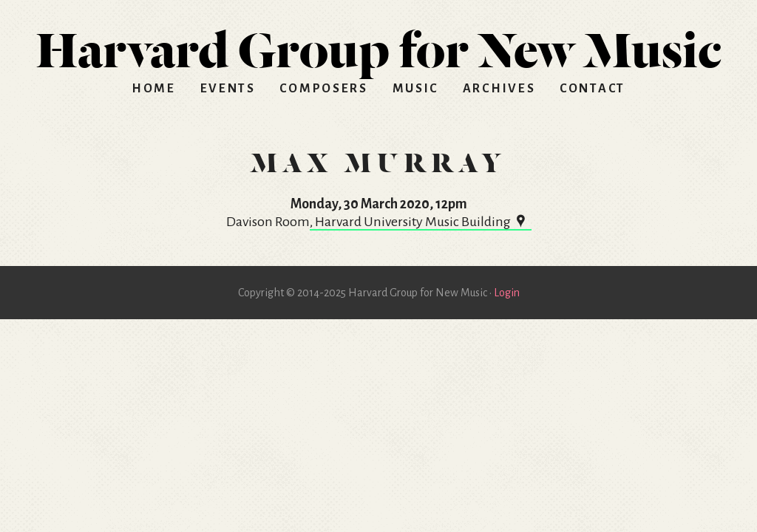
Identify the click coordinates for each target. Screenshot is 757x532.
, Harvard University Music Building (421, 222)
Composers (323, 89)
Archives (499, 89)
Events (228, 89)
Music (416, 89)
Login (507, 293)
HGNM (378, 44)
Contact (593, 89)
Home (154, 89)
